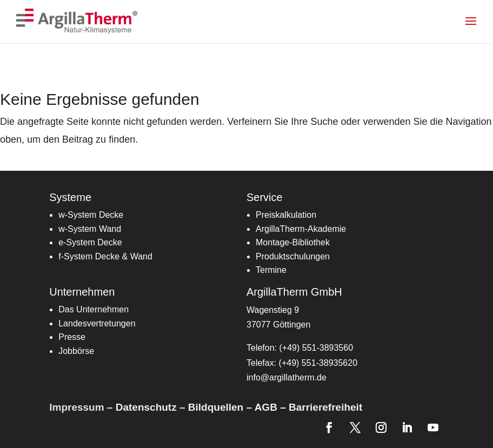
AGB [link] (266, 407)
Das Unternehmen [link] (94, 309)
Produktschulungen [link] (293, 256)
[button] (478, 28)
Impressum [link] (76, 407)
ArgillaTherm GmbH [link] (294, 292)
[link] (79, 21)
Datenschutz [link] (146, 407)
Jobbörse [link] (76, 351)
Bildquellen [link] (216, 407)
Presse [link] (72, 337)
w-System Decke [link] (91, 215)
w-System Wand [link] (90, 229)
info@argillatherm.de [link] (287, 377)
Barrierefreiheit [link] (325, 407)
